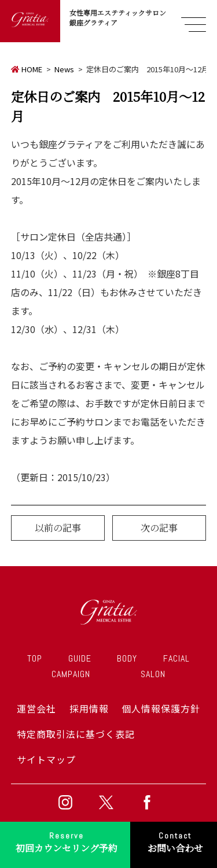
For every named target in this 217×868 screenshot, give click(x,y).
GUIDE (80, 658)
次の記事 (159, 528)
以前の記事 (58, 528)
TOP (35, 658)
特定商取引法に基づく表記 (76, 734)
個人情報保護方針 (161, 708)
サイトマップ (46, 759)
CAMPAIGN (71, 674)
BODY (127, 658)
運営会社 (36, 708)
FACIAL (176, 658)
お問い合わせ (175, 841)
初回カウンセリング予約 (67, 841)
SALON (153, 674)
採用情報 (89, 708)
